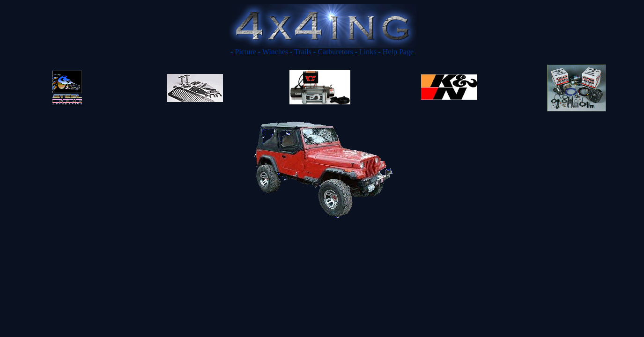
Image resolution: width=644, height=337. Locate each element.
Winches (275, 52)
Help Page (398, 52)
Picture (245, 52)
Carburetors (336, 52)
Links (367, 52)
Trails (303, 52)
